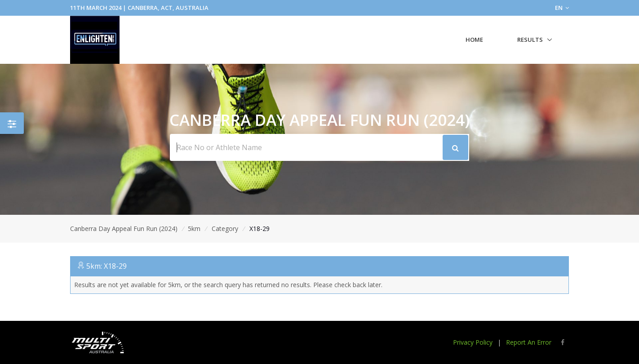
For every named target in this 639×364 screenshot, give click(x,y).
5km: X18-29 (106, 266)
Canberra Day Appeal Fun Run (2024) (124, 229)
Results (530, 40)
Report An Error (529, 342)
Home (474, 40)
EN (562, 8)
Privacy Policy (473, 342)
